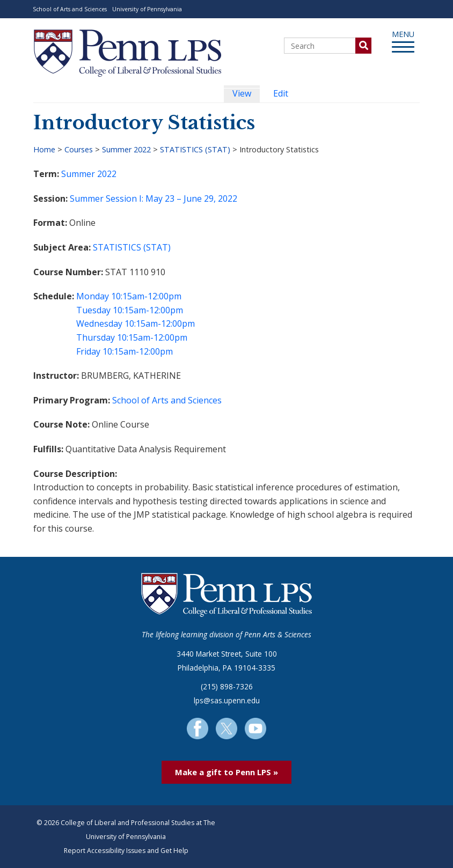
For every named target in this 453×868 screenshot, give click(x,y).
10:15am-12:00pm (146, 296)
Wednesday (99, 323)
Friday (88, 351)
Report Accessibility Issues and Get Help (126, 851)
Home (44, 149)
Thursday (96, 337)
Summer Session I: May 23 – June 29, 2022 (154, 198)
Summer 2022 (126, 149)
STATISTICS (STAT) (195, 149)
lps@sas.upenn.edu (227, 700)
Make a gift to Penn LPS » (226, 772)
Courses (79, 149)
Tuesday (93, 310)
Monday (93, 296)
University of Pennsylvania (147, 9)
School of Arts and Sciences (70, 9)
